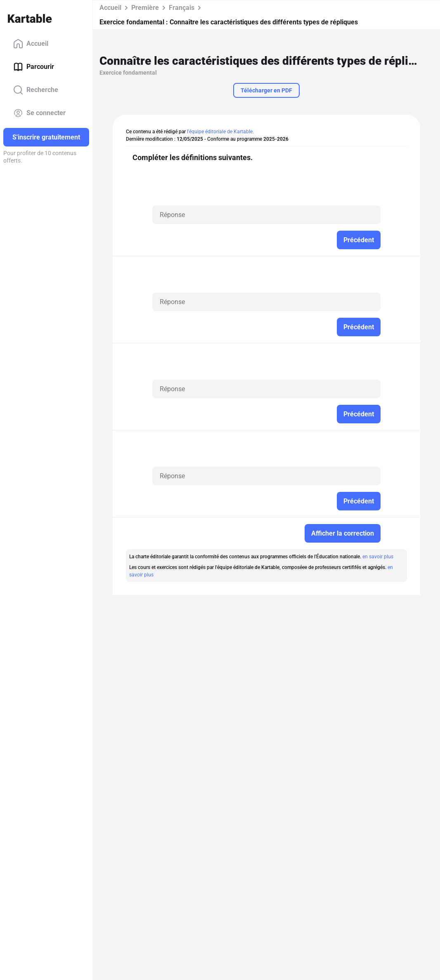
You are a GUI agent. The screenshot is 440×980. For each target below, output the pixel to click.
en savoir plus (378, 557)
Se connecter (39, 113)
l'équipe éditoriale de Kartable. (220, 132)
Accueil (31, 44)
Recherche (36, 90)
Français (182, 8)
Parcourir (34, 67)
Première (145, 8)
